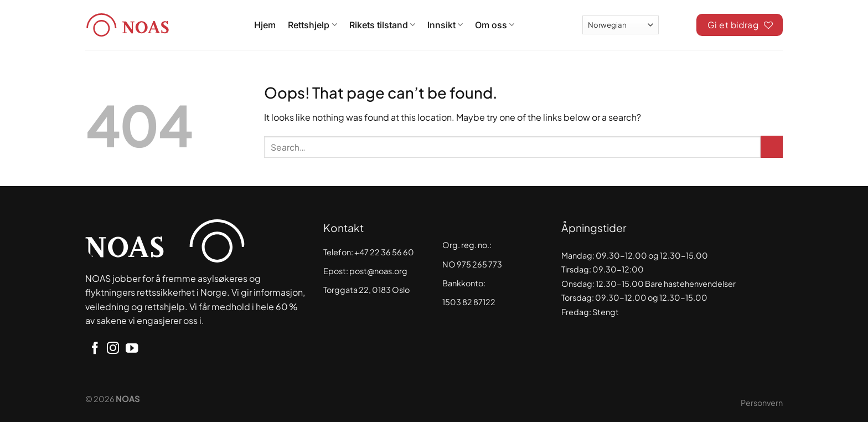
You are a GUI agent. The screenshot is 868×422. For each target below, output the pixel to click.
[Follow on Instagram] (113, 349)
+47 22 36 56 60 (384, 252)
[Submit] (772, 147)
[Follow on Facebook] (95, 349)
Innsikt (445, 25)
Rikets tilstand (382, 25)
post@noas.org (378, 271)
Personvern (762, 403)
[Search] (678, 23)
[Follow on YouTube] (132, 349)
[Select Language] (621, 25)
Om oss (495, 25)
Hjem (265, 25)
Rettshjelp (312, 25)
